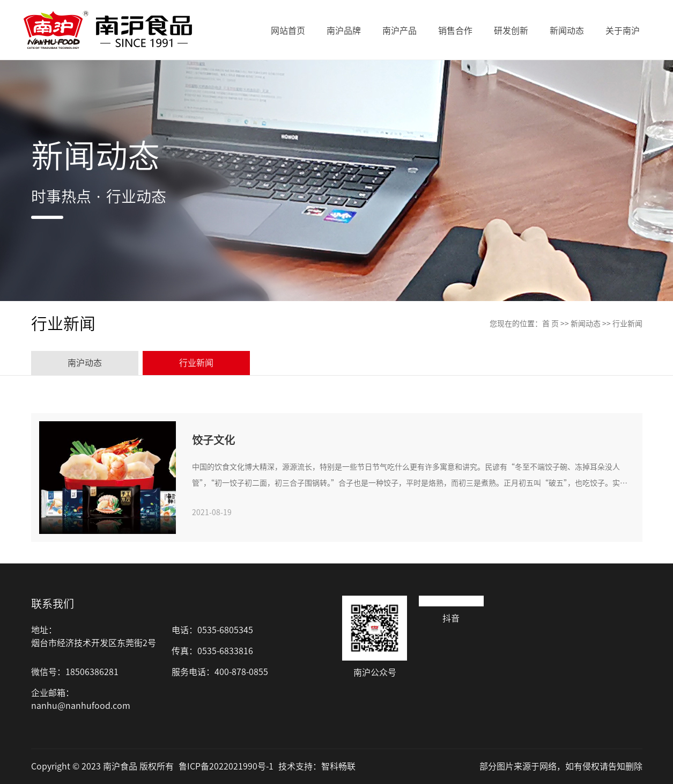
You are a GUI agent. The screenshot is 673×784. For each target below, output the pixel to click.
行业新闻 (627, 324)
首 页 (550, 324)
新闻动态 (586, 324)
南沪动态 (85, 363)
